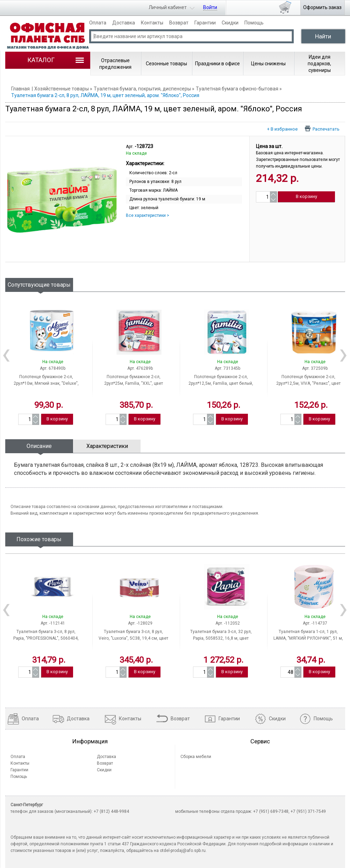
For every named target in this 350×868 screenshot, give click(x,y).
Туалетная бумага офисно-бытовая (237, 89)
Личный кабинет (168, 7)
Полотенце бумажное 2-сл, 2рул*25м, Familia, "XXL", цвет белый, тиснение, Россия (134, 383)
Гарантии (205, 23)
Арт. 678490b (53, 368)
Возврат (179, 23)
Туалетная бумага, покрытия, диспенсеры (142, 89)
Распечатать (326, 129)
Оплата (98, 23)
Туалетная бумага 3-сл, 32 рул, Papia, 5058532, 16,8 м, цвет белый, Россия (221, 638)
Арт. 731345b (227, 368)
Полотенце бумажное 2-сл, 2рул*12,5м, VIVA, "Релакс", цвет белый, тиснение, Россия (308, 383)
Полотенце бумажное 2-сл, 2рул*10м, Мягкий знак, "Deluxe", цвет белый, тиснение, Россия (46, 383)
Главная (20, 89)
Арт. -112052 (228, 623)
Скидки (230, 23)
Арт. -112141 (53, 623)
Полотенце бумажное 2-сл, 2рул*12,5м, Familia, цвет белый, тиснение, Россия (221, 383)
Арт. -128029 (140, 623)
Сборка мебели (196, 757)
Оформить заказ (322, 7)
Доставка (124, 23)
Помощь (254, 23)
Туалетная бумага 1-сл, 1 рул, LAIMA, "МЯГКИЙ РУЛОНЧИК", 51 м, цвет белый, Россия (308, 638)
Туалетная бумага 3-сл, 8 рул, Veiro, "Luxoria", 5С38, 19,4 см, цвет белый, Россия (133, 638)
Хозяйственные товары (62, 89)
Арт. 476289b (140, 368)
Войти (210, 7)
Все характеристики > (148, 215)
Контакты (152, 23)
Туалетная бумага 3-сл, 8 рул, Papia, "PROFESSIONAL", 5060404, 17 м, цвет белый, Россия (46, 638)
